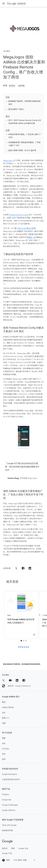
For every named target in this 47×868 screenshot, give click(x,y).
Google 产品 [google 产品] (7, 853)
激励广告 (32, 237)
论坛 (4, 743)
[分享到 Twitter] (16, 568)
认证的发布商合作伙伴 (11, 779)
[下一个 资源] (39, 615)
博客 (4, 738)
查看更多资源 (23, 647)
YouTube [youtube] (6, 749)
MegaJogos (8, 160)
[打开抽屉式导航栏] (4, 4)
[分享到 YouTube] (10, 680)
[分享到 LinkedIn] (30, 568)
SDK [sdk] (4, 754)
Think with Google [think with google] (9, 825)
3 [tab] (26, 641)
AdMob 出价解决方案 (26, 228)
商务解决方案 (7, 830)
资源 (4, 723)
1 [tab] (21, 641)
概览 (4, 702)
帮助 (6, 860)
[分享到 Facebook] (23, 568)
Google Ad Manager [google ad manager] (10, 805)
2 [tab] (24, 641)
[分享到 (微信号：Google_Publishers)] (4, 686)
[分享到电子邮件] (37, 568)
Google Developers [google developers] (10, 774)
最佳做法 (12, 86)
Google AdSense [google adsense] (9, 810)
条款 (13, 848)
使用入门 (6, 718)
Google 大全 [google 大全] (23, 848)
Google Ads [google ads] (7, 800)
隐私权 (5, 848)
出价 (4, 713)
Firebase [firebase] (5, 794)
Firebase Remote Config (19, 215)
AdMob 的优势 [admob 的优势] (8, 707)
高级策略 (21, 86)
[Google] (7, 841)
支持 (4, 759)
